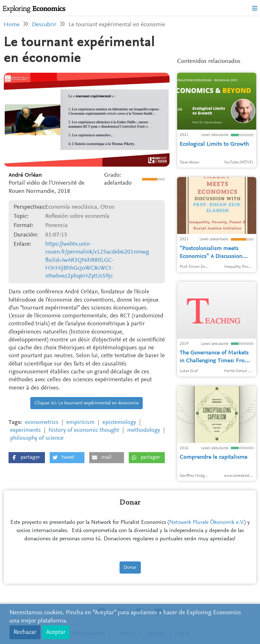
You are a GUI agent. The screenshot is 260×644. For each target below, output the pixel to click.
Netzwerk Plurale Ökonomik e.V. (207, 523)
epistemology (119, 423)
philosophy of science (37, 438)
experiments (25, 430)
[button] (27, 458)
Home (12, 25)
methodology (144, 430)
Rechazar (25, 632)
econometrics (42, 423)
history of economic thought (84, 430)
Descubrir (44, 25)
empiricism (80, 423)
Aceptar (56, 632)
